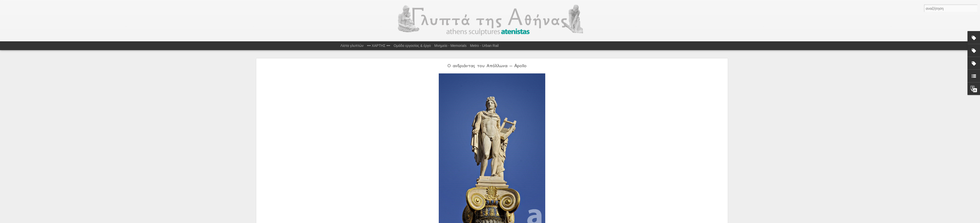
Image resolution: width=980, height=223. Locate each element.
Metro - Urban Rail (484, 46)
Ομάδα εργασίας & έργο (412, 46)
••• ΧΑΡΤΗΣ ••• (379, 46)
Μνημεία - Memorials (450, 46)
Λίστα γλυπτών (352, 46)
